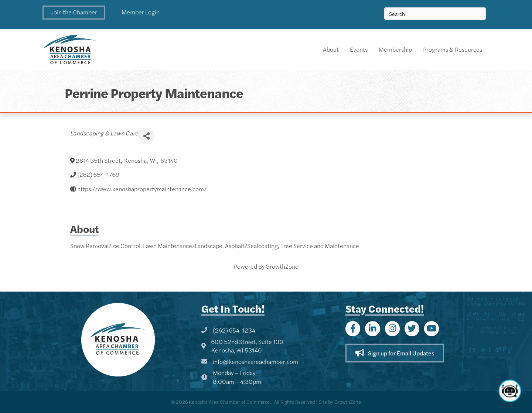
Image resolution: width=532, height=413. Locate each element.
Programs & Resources (453, 49)
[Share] (146, 136)
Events (359, 49)
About (331, 49)
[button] (74, 13)
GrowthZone (282, 266)
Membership (395, 49)
